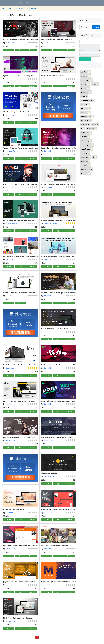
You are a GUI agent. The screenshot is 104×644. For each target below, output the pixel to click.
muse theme (86, 149)
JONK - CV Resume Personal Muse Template (19, 401)
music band (86, 133)
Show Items (85, 59)
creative (85, 84)
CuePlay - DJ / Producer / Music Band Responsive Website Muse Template (29, 40)
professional (86, 169)
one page (85, 108)
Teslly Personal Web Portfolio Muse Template (19, 365)
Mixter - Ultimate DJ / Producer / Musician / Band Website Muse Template (67, 401)
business (85, 137)
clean (95, 84)
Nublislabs (10, 368)
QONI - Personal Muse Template (53, 76)
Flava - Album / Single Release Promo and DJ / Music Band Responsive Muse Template (71, 148)
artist (95, 125)
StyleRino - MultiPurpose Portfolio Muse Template (59, 509)
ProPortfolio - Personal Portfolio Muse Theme (19, 437)
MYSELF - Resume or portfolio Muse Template (57, 256)
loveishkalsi (48, 549)
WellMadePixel (49, 476)
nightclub (85, 173)
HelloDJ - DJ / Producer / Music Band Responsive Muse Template (26, 184)
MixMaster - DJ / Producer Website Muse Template (59, 582)
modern (85, 104)
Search (96, 27)
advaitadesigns (11, 223)
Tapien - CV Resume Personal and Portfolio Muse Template (24, 148)
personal (85, 76)
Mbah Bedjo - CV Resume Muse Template (18, 618)
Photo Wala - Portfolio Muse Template (55, 546)
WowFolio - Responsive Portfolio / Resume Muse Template (24, 112)
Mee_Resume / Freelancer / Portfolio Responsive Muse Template (26, 256)
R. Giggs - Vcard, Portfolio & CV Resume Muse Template (61, 184)
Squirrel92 (9, 296)
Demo (9, 50)
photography (87, 117)
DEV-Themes (48, 187)
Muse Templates (22, 9)
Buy (20, 50)
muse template (87, 100)
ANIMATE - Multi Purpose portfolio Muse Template (59, 220)
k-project (47, 43)
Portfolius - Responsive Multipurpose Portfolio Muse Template (63, 293)
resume (85, 88)
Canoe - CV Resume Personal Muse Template (19, 293)
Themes (13, 3)
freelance (85, 161)
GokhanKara (10, 440)
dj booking (86, 141)
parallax (85, 125)
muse (84, 96)
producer (85, 153)
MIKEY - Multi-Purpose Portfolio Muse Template (58, 329)
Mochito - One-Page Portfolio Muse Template (57, 437)
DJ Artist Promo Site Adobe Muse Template (56, 40)
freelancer (86, 92)
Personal (34, 9)
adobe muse (86, 80)
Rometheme (48, 79)
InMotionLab (11, 512)
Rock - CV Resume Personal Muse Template (19, 220)
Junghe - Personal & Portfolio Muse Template (19, 582)
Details (32, 50)
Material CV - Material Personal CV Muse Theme (20, 546)
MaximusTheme (12, 151)
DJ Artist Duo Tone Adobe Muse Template (18, 76)
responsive (86, 121)
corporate (85, 157)
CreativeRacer (11, 259)
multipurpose (87, 145)
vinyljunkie (10, 43)
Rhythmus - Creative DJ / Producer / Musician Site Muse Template (64, 365)
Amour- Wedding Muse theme (14, 509)
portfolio (85, 72)
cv (82, 129)
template (85, 113)
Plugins (23, 3)
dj (94, 157)
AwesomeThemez (50, 223)
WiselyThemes (49, 440)
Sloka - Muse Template (49, 473)
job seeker (86, 165)
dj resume (91, 129)
